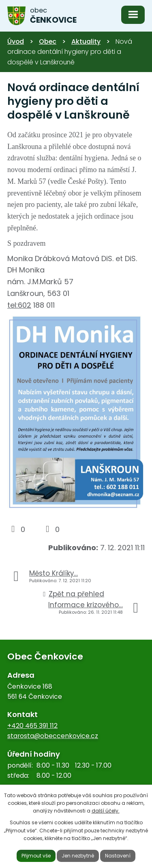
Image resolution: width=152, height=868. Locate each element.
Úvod (16, 41)
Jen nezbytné (78, 856)
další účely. (106, 811)
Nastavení (118, 856)
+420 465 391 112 (32, 726)
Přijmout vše (36, 856)
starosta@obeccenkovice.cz (53, 736)
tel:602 (19, 305)
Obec (48, 41)
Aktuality (86, 41)
